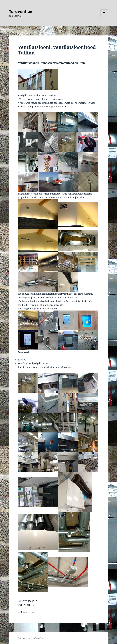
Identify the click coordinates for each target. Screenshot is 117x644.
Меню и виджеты (104, 17)
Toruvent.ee (21, 11)
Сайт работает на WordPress (32, 638)
